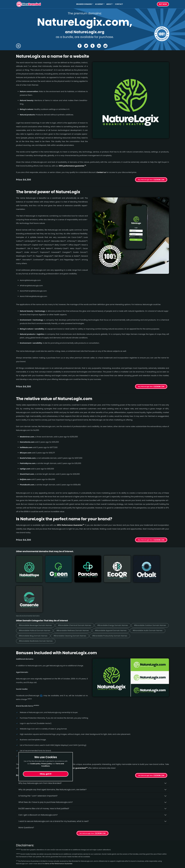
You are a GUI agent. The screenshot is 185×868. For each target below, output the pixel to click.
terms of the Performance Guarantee (59, 830)
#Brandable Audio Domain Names (73, 602)
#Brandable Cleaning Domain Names (147, 602)
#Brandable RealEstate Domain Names (78, 608)
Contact (119, 4)
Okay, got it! (46, 774)
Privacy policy (47, 764)
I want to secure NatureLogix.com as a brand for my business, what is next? (54, 788)
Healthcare (21, 852)
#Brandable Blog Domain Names (109, 602)
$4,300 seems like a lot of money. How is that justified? (44, 775)
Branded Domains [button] (84, 4)
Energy (19, 864)
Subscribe (163, 854)
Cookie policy (35, 764)
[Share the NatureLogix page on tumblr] (93, 46)
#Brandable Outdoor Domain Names (35, 597)
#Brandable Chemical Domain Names (76, 592)
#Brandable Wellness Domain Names (113, 597)
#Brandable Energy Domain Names (115, 592)
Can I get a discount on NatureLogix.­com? (38, 782)
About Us (59, 852)
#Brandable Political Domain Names (74, 597)
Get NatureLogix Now (145, 742)
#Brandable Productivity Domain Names (37, 608)
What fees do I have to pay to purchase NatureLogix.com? (46, 769)
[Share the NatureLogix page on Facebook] (79, 46)
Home (58, 847)
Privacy (58, 864)
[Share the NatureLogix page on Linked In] (99, 46)
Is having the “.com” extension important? (38, 762)
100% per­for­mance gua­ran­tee (72, 166)
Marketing (21, 856)
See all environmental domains (28, 582)
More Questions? (26, 794)
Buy (163, 4)
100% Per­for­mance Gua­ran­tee (71, 525)
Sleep (19, 860)
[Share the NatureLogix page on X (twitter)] (86, 46)
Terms (58, 860)
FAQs (57, 856)
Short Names (22, 847)
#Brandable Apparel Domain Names (35, 602)
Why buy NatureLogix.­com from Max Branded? (40, 750)
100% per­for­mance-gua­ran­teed (73, 735)
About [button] (109, 4)
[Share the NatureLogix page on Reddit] (106, 46)
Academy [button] (99, 4)
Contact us (101, 172)
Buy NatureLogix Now (145, 180)
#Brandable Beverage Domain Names (36, 592)
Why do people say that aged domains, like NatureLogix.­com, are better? (53, 756)
